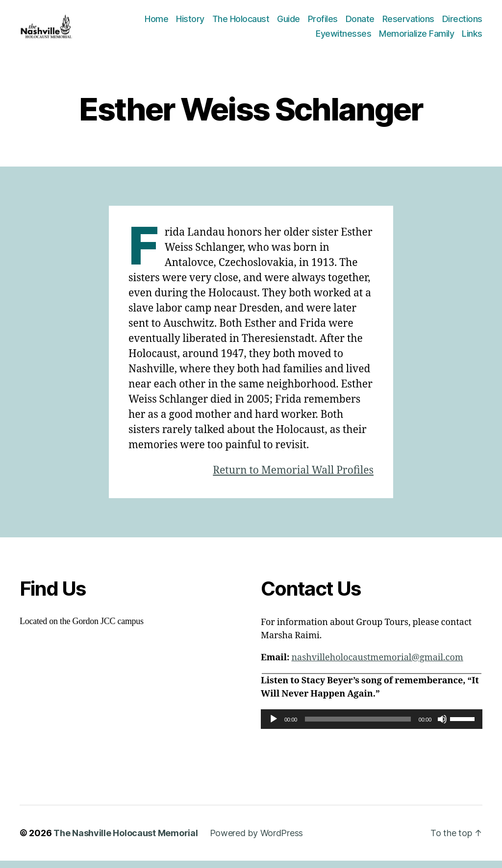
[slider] (358, 726)
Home (156, 22)
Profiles (323, 22)
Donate (360, 22)
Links (472, 37)
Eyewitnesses (343, 37)
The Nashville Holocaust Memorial (125, 840)
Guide (289, 22)
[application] (372, 726)
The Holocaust (241, 22)
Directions (462, 22)
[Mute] (442, 726)
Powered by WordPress (257, 840)
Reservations (408, 22)
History (190, 22)
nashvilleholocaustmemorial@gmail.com (377, 664)
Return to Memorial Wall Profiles (293, 477)
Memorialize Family (416, 37)
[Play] (274, 726)
